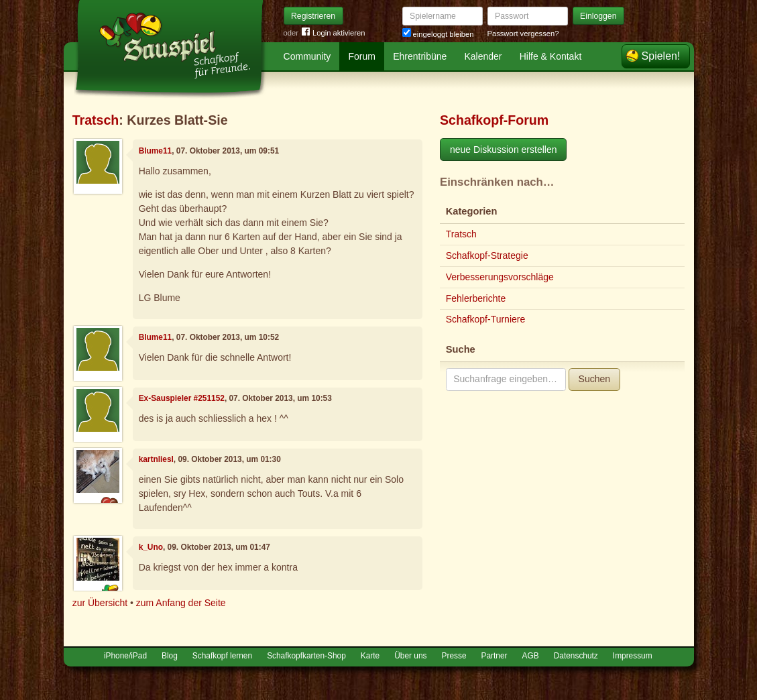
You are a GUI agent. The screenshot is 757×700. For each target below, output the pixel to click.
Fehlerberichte (476, 298)
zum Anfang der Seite (181, 603)
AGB (531, 656)
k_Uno (151, 547)
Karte (370, 656)
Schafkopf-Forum (494, 120)
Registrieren (313, 16)
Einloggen (598, 16)
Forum (362, 56)
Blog (170, 656)
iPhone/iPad (125, 656)
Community (307, 56)
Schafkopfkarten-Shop (306, 656)
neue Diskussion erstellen (504, 150)
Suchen (594, 379)
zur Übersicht (100, 603)
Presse (454, 656)
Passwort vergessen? (523, 34)
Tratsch (96, 120)
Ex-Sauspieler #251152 (182, 398)
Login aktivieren (333, 33)
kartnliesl (156, 459)
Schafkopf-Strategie (487, 255)
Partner (494, 656)
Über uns (410, 656)
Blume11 (156, 151)
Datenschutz (576, 656)
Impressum (633, 656)
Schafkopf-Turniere (486, 319)
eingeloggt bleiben (438, 34)
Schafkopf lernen (222, 656)
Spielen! (661, 56)
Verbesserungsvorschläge (500, 277)
